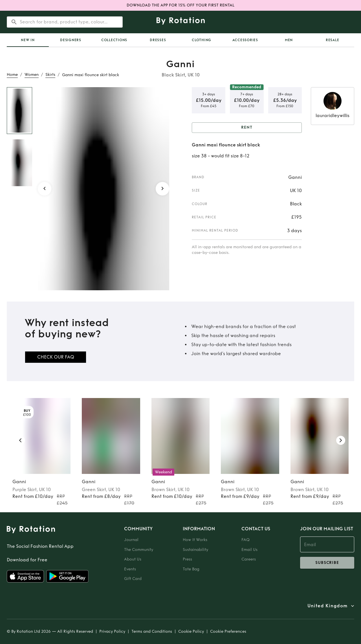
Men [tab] (289, 40)
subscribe (327, 563)
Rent (247, 128)
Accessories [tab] (245, 40)
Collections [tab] (114, 40)
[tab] (28, 40)
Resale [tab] (333, 40)
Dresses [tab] (158, 40)
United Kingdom (327, 606)
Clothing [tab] (202, 40)
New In (28, 40)
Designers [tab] (71, 40)
